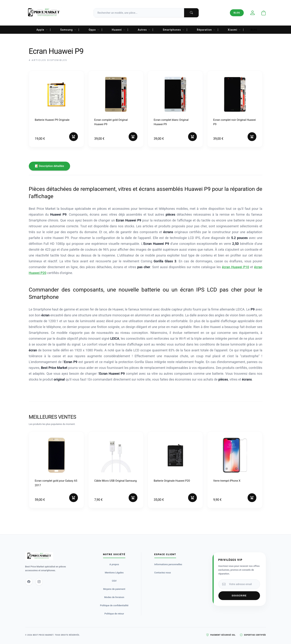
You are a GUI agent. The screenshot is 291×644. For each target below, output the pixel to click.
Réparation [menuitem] (206, 30)
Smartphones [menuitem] (174, 30)
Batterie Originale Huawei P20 (172, 481)
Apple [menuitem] (42, 30)
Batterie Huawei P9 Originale (52, 120)
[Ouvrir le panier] (264, 13)
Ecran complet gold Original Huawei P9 (111, 122)
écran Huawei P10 (235, 267)
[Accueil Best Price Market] (44, 13)
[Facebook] (29, 582)
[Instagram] (39, 582)
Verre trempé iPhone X (227, 481)
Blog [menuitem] (254, 30)
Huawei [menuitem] (119, 30)
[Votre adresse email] (243, 584)
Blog (237, 13)
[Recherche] (146, 13)
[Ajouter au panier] (74, 137)
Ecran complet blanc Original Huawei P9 (171, 122)
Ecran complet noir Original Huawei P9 (235, 122)
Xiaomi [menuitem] (234, 30)
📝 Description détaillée (49, 166)
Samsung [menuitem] (68, 30)
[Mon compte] (253, 13)
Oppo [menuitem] (94, 30)
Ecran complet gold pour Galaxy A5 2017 (56, 483)
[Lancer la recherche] (191, 13)
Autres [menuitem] (144, 30)
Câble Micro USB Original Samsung (116, 481)
